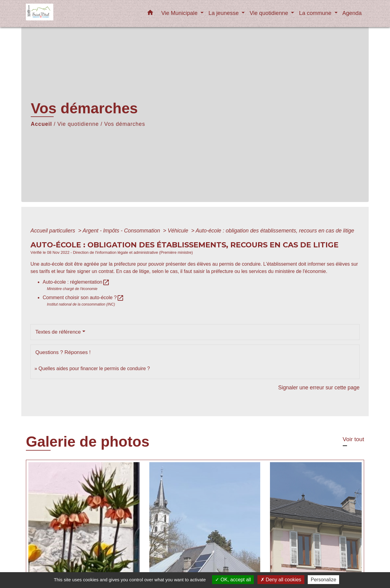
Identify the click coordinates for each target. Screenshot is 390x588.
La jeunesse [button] (224, 13)
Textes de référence (58, 332)
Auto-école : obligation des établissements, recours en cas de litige (275, 231)
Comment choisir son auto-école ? (83, 298)
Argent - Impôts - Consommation (122, 231)
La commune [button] (316, 13)
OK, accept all (233, 580)
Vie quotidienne (78, 124)
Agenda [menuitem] (352, 13)
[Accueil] (64, 14)
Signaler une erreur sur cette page (319, 388)
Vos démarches (125, 124)
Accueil (41, 124)
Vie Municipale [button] (180, 13)
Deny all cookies (281, 580)
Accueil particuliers (54, 231)
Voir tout (353, 439)
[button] (150, 14)
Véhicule (179, 231)
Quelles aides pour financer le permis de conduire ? (94, 368)
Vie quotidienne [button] (270, 13)
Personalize (324, 580)
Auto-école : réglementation (76, 282)
